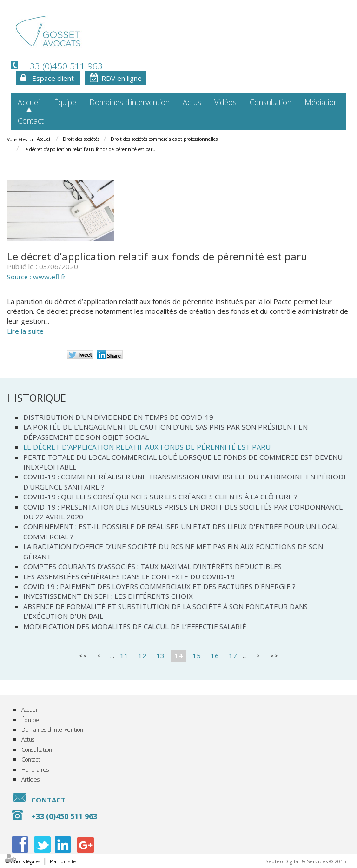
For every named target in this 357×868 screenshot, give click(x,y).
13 (160, 656)
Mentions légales (22, 861)
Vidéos (225, 102)
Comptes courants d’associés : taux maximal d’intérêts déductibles (152, 566)
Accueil (29, 102)
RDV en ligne (122, 78)
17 (233, 656)
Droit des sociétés (81, 139)
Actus (192, 102)
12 (142, 656)
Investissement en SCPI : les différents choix (108, 596)
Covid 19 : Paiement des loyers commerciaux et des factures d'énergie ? (159, 586)
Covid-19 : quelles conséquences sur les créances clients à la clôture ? (160, 497)
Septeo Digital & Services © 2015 (306, 861)
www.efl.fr (50, 277)
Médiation (321, 102)
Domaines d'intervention (129, 102)
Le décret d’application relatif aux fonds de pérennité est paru (89, 149)
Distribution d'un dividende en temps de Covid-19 (118, 417)
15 (197, 656)
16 (215, 656)
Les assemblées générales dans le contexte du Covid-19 (129, 576)
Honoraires (35, 770)
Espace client (53, 78)
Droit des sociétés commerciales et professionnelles (164, 139)
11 (124, 656)
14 (178, 656)
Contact (31, 121)
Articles (30, 779)
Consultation (271, 102)
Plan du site (63, 861)
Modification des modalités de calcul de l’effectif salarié (135, 626)
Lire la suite (25, 331)
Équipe (65, 102)
